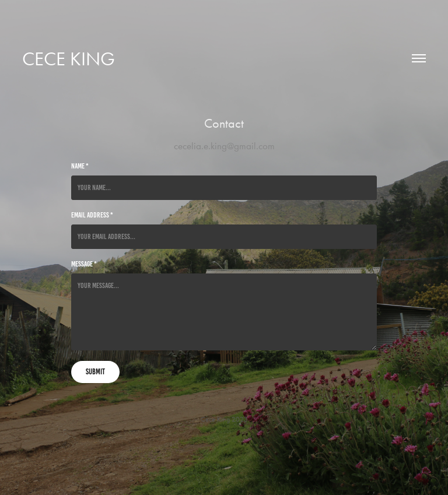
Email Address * (92, 215)
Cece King (69, 59)
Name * (80, 166)
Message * (84, 264)
